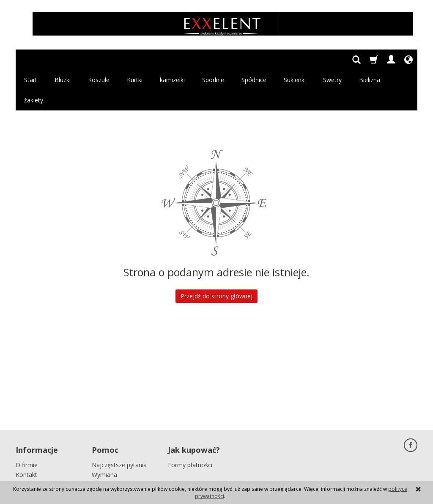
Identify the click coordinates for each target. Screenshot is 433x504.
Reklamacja (108, 439)
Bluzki (63, 59)
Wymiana (104, 429)
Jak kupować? (194, 406)
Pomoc (105, 406)
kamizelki (172, 59)
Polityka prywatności (44, 448)
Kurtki (135, 59)
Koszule (99, 59)
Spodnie (213, 59)
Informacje (37, 406)
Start (31, 59)
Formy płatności (190, 419)
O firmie (27, 419)
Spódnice (254, 59)
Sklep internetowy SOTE (389, 472)
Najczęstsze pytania (119, 419)
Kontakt (26, 429)
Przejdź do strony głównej (216, 255)
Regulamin (30, 439)
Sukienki (295, 59)
